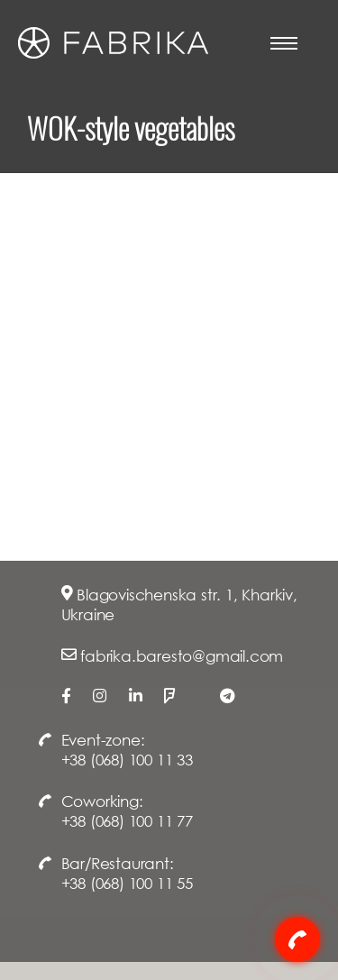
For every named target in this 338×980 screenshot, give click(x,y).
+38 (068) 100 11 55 (127, 883)
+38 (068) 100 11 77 (127, 821)
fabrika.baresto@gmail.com (182, 656)
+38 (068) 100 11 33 (127, 760)
